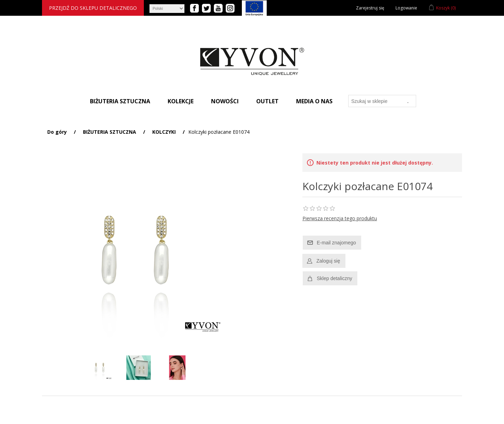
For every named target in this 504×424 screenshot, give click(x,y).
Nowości (225, 101)
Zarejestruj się (370, 8)
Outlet (267, 101)
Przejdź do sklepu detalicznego (93, 8)
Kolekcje (181, 101)
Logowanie (406, 8)
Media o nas (314, 101)
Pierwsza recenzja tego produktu (340, 218)
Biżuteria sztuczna (120, 101)
